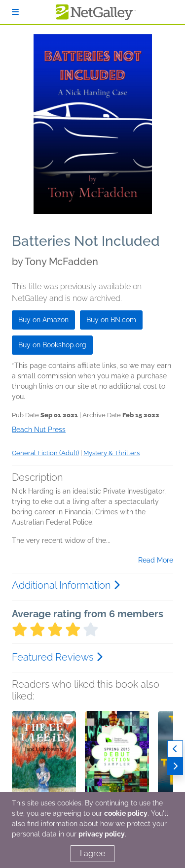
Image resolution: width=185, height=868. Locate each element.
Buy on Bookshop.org (52, 345)
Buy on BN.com (111, 320)
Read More (156, 560)
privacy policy (102, 834)
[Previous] (175, 749)
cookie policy (126, 813)
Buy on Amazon (43, 320)
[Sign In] (15, 12)
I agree (92, 853)
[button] (44, 763)
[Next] (175, 766)
